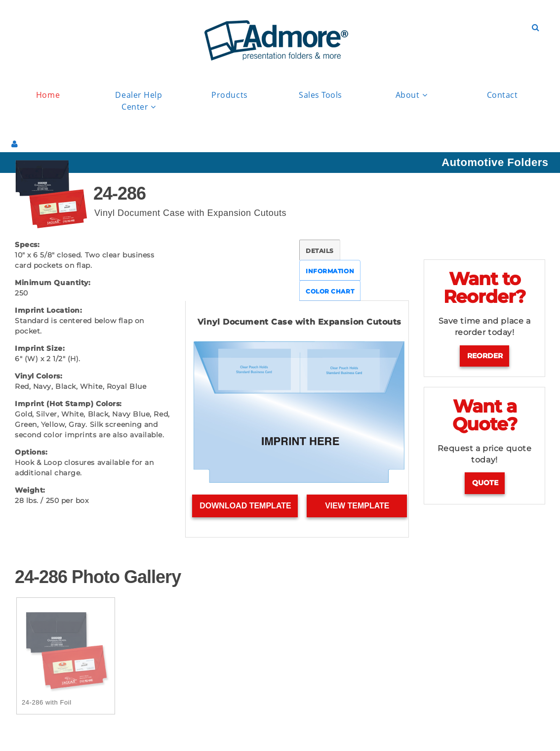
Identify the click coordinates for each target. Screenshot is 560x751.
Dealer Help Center (139, 101)
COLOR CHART (330, 291)
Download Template (245, 506)
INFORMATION (330, 271)
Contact (502, 95)
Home (48, 95)
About (411, 95)
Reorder (485, 356)
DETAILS (320, 251)
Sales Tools (320, 95)
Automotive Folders (495, 162)
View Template (357, 506)
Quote (485, 483)
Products (229, 95)
